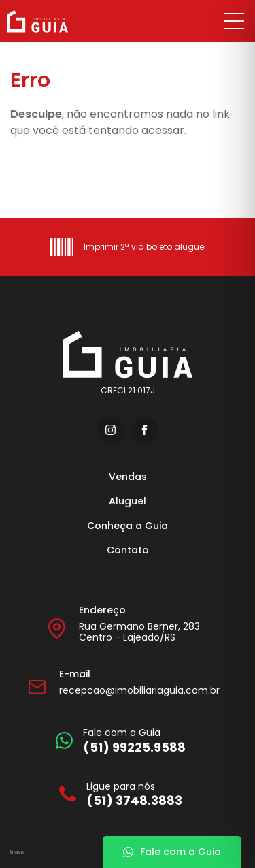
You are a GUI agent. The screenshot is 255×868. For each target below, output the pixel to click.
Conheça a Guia (128, 526)
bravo (17, 852)
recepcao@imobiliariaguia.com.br (139, 690)
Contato (128, 550)
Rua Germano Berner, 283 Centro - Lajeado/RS (139, 632)
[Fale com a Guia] (121, 740)
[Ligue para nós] (121, 794)
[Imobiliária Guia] (53, 21)
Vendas (128, 477)
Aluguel (128, 501)
